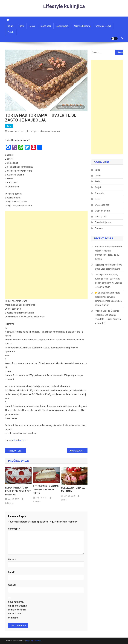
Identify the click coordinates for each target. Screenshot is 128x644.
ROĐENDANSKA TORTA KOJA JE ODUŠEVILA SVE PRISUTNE (18, 491)
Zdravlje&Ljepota (103, 222)
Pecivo (32, 26)
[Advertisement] (46, 233)
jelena (64, 500)
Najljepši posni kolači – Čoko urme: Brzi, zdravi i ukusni (108, 267)
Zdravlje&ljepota (82, 26)
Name (12, 559)
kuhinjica (34, 131)
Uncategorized (102, 205)
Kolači (10, 26)
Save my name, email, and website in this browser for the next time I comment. (17, 610)
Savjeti (98, 187)
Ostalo (11, 32)
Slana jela (46, 26)
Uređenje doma (103, 26)
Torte (21, 26)
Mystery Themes (34, 641)
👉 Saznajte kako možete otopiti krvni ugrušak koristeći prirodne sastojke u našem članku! (108, 299)
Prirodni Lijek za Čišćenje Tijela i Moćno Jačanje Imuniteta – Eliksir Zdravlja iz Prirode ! (108, 317)
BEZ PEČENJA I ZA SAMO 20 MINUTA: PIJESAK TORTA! (46, 490)
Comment (14, 529)
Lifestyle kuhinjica (64, 6)
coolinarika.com (18, 440)
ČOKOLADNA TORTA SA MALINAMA (73, 490)
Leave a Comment (52, 131)
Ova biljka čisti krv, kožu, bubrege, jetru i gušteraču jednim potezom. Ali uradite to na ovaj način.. (108, 281)
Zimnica (99, 228)
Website (12, 585)
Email (12, 572)
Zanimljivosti (62, 26)
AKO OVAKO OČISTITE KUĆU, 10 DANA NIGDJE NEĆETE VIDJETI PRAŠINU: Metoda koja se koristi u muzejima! (79, 451)
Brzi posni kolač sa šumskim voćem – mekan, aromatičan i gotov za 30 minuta (109, 253)
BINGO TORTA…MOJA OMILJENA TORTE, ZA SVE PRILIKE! (18, 451)
